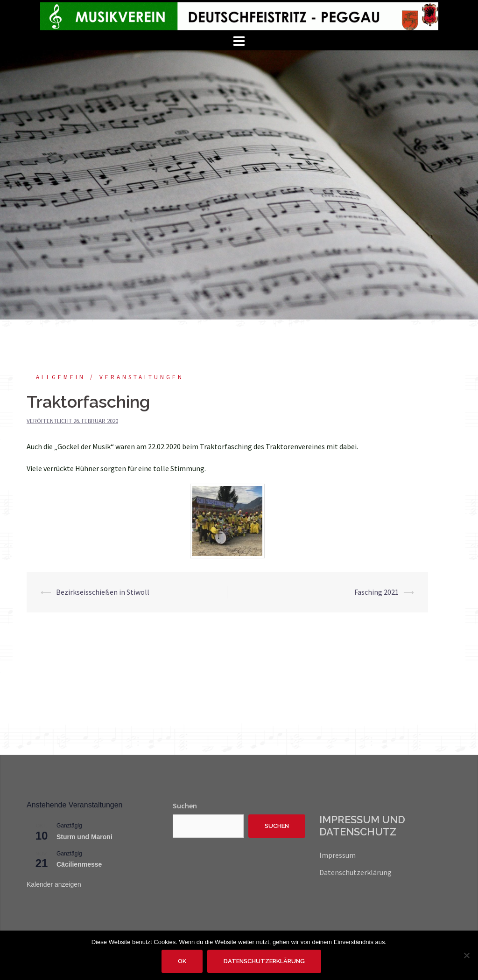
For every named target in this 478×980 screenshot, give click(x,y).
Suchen (185, 806)
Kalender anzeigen (54, 884)
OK (182, 961)
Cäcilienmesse (79, 864)
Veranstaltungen (142, 377)
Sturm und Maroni (84, 837)
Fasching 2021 (376, 592)
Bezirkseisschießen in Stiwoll (103, 592)
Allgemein (61, 377)
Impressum (337, 855)
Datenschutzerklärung (355, 872)
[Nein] (466, 955)
